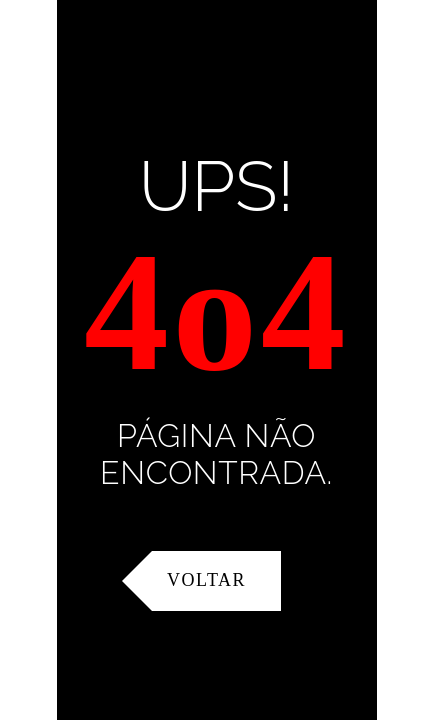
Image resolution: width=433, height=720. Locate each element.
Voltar (206, 580)
